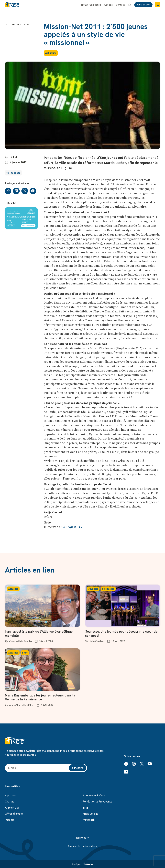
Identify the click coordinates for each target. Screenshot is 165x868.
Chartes (10, 801)
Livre (25, 653)
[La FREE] (7, 157)
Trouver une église (91, 5)
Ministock (89, 820)
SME (86, 807)
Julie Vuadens (97, 641)
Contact (120, 5)
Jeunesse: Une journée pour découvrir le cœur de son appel (122, 633)
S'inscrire (78, 768)
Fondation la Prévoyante (97, 801)
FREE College (91, 814)
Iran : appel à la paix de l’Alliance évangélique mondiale (39, 633)
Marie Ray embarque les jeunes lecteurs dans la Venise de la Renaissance (41, 697)
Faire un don (12, 807)
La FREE (14, 157)
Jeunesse (93, 589)
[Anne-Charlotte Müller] (6, 704)
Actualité (51, 53)
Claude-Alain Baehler (21, 641)
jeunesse (15, 173)
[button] (158, 5)
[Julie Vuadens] (87, 641)
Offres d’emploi (14, 814)
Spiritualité (108, 589)
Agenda (109, 5)
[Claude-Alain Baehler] (6, 641)
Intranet (10, 820)
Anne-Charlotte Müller (22, 705)
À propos (10, 795)
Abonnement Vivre (94, 795)
